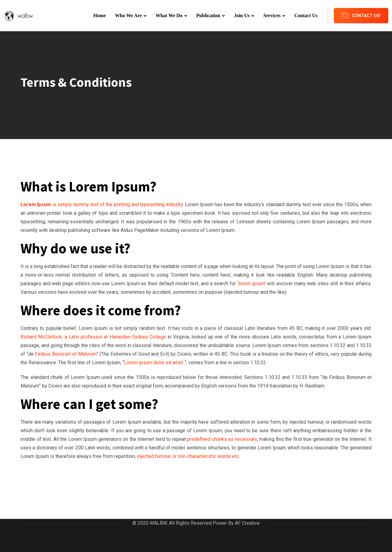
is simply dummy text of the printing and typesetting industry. (102, 204)
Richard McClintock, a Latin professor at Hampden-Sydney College (94, 337)
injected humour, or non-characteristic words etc (187, 456)
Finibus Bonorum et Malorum (66, 354)
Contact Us (306, 15)
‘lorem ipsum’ (251, 284)
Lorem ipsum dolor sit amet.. (154, 363)
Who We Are (128, 15)
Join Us (242, 15)
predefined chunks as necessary (222, 439)
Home (100, 15)
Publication (208, 15)
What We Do (169, 15)
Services (272, 15)
